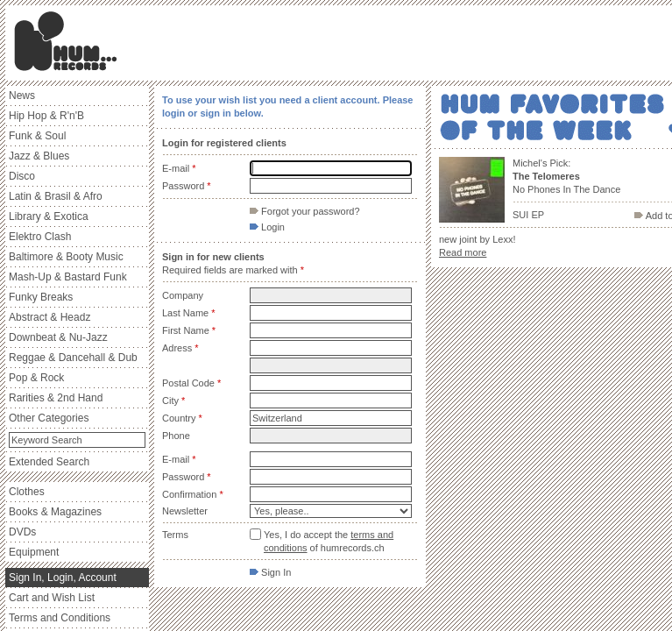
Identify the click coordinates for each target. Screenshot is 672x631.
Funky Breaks (41, 297)
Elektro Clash (40, 237)
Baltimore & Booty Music (66, 257)
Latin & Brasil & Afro (56, 196)
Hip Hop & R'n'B (46, 116)
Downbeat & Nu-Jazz (58, 337)
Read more (463, 252)
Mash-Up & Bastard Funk (68, 277)
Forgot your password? (305, 211)
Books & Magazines (55, 512)
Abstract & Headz (50, 317)
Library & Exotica (49, 216)
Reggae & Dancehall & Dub (73, 358)
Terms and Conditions (60, 618)
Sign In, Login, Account (63, 578)
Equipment (34, 552)
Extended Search (49, 462)
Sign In (270, 572)
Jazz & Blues (39, 156)
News (22, 96)
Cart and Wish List (52, 598)
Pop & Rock (36, 378)
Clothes (27, 492)
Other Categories (49, 418)
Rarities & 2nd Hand (56, 398)
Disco (22, 176)
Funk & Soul (37, 136)
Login (267, 227)
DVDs (22, 532)
